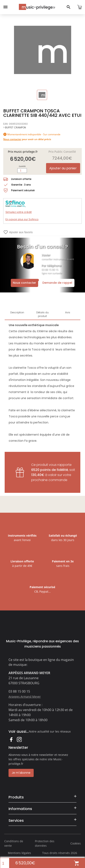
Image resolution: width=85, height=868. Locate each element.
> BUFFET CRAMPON (15, 127)
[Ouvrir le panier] (80, 7)
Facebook (11, 739)
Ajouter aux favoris (18, 232)
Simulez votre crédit (19, 212)
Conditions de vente (14, 843)
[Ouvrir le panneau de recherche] (69, 7)
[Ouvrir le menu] (5, 7)
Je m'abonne (21, 773)
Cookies (76, 843)
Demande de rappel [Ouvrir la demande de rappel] (57, 283)
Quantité (22, 166)
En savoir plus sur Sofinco (22, 219)
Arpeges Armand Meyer (25, 697)
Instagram (19, 739)
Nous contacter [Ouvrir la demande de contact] (24, 283)
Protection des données (45, 843)
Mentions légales (19, 853)
